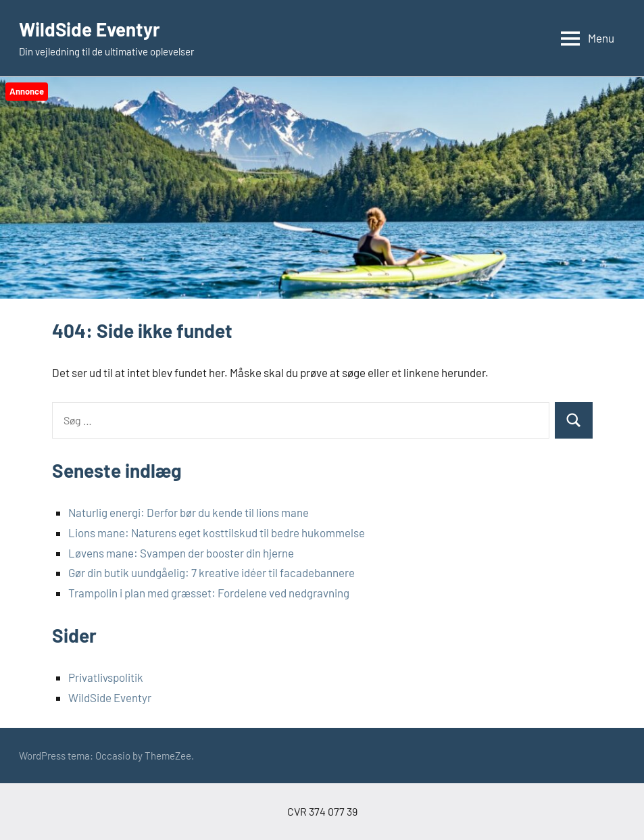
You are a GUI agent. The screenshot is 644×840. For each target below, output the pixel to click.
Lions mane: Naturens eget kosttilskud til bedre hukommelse (217, 533)
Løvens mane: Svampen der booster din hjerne (181, 553)
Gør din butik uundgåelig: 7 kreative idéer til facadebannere (212, 572)
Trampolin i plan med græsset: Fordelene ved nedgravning (209, 593)
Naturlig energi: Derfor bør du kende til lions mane (189, 512)
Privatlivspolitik (106, 677)
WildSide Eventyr (91, 29)
